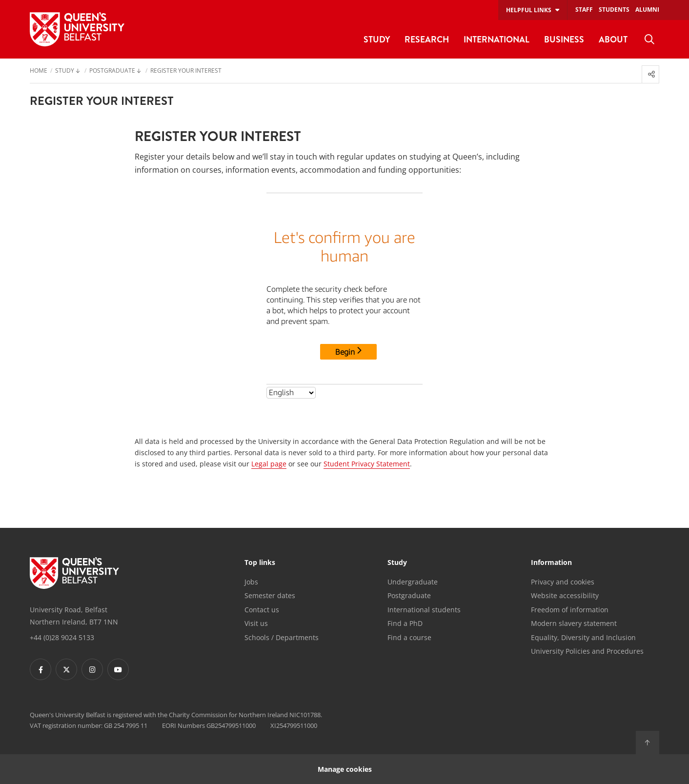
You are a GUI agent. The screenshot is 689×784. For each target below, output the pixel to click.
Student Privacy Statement (367, 464)
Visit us (256, 623)
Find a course (409, 637)
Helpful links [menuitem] (529, 10)
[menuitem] (649, 40)
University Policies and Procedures (587, 651)
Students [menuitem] (614, 10)
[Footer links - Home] (74, 573)
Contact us (262, 610)
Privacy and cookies (563, 582)
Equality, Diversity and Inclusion (583, 637)
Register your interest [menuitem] (186, 71)
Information (551, 563)
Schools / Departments (282, 637)
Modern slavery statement (574, 623)
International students (424, 610)
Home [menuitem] (39, 71)
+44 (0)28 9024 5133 (62, 637)
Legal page (269, 464)
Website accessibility (565, 595)
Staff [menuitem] (584, 10)
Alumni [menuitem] (647, 10)
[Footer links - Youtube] (118, 669)
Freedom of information (570, 610)
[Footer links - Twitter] (66, 669)
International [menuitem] (496, 39)
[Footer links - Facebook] (41, 669)
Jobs (251, 582)
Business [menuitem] (564, 39)
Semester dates (270, 595)
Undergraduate (413, 582)
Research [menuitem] (427, 39)
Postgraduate (409, 595)
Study (397, 563)
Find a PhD (405, 623)
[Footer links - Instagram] (92, 669)
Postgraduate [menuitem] (112, 71)
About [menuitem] (613, 39)
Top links (260, 563)
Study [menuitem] (377, 39)
